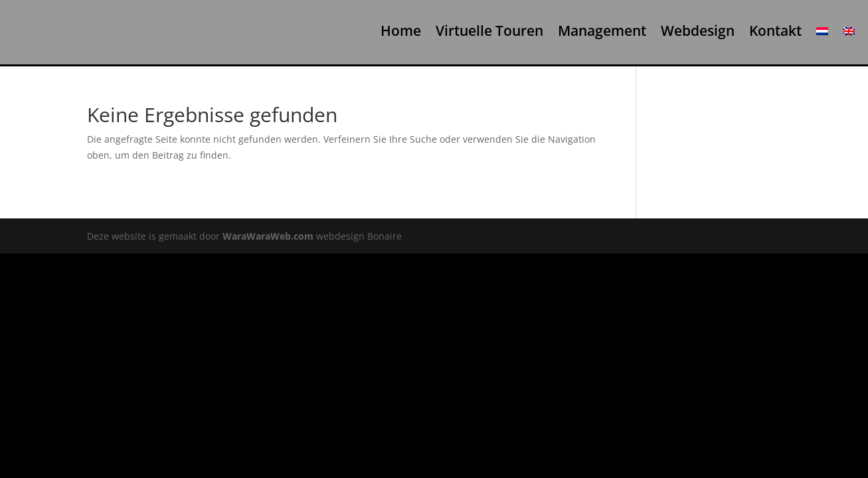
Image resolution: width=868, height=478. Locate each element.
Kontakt (775, 31)
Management (602, 31)
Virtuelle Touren (489, 31)
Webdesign (698, 31)
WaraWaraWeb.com (268, 236)
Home (401, 31)
